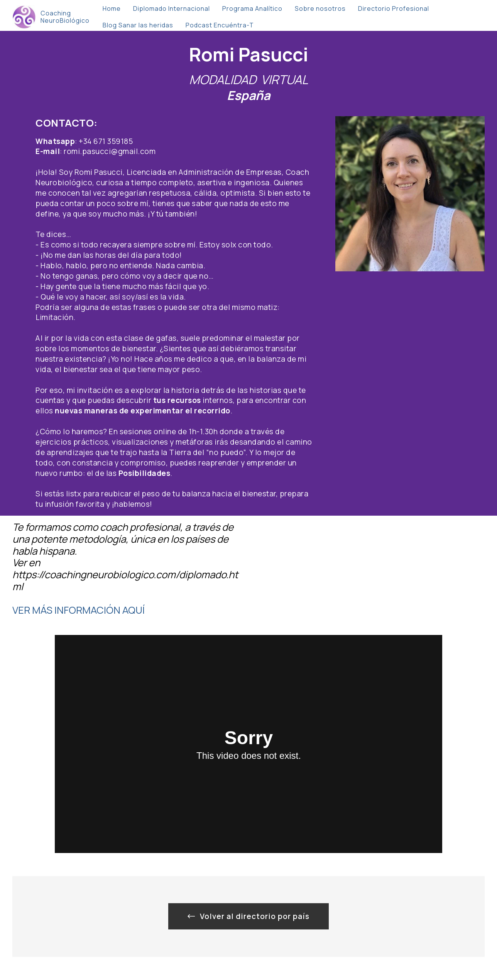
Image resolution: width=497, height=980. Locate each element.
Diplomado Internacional (172, 8)
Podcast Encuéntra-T (220, 25)
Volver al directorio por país (248, 916)
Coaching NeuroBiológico (65, 17)
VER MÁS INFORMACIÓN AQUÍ (79, 610)
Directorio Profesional (394, 8)
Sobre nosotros (320, 8)
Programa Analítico (252, 8)
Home (112, 8)
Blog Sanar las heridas (138, 25)
